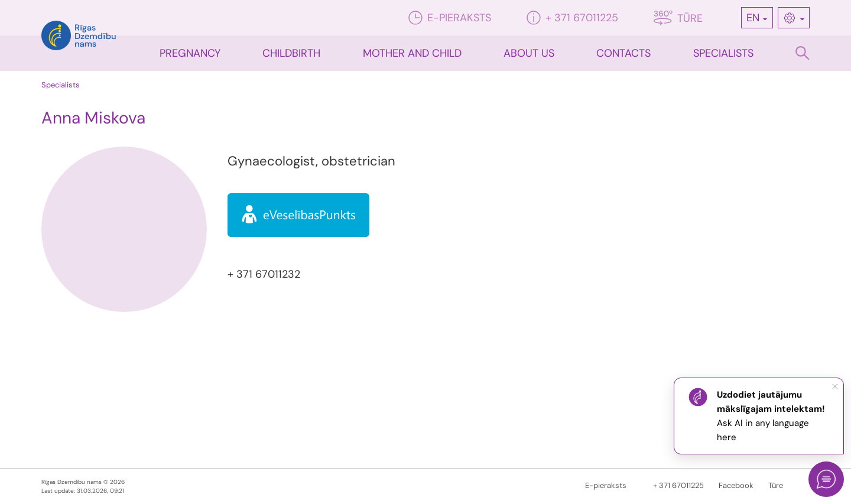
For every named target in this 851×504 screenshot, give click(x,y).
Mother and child (412, 53)
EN (753, 18)
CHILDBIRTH (291, 53)
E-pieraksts (450, 18)
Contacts (623, 53)
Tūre (678, 18)
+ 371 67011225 (572, 18)
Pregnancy (190, 53)
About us (529, 53)
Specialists (723, 53)
